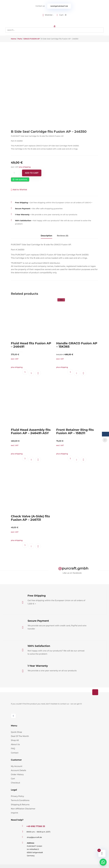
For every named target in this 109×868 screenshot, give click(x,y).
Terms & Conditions (20, 800)
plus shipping (25, 167)
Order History (17, 775)
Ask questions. (20, 179)
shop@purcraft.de (59, 6)
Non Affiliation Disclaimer (23, 809)
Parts (20, 39)
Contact (15, 753)
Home (14, 39)
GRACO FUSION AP (32, 39)
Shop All (15, 740)
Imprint (15, 813)
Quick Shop (16, 732)
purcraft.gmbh (75, 568)
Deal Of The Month (20, 736)
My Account (17, 766)
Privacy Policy (17, 796)
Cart (13, 779)
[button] (19, 190)
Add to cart (32, 173)
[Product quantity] (15, 173)
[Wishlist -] (48, 15)
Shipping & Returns (20, 805)
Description (46, 236)
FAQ (13, 749)
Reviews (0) (63, 236)
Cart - (63, 15)
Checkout (16, 783)
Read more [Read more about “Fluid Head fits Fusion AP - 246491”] (31, 373)
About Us (15, 744)
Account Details (19, 770)
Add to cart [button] (77, 373)
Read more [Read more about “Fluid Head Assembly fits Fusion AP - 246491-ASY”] (31, 460)
